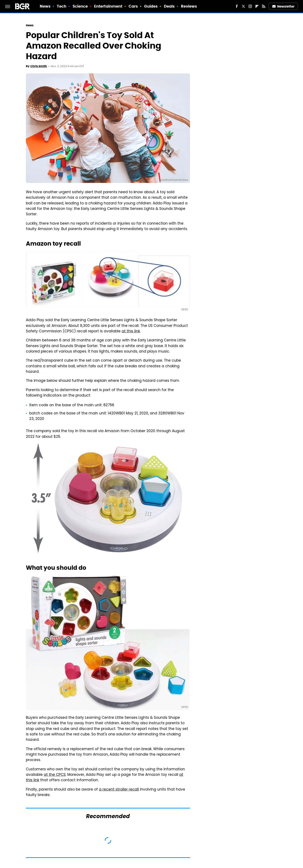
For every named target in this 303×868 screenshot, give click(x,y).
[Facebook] (237, 6)
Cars (133, 6)
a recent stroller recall (119, 790)
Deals (169, 6)
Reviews (189, 6)
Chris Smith (39, 66)
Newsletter (283, 6)
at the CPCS (55, 775)
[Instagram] (250, 6)
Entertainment (108, 6)
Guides (151, 6)
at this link (131, 331)
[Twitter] (243, 6)
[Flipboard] (257, 6)
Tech (62, 6)
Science (80, 6)
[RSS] (264, 6)
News (45, 6)
